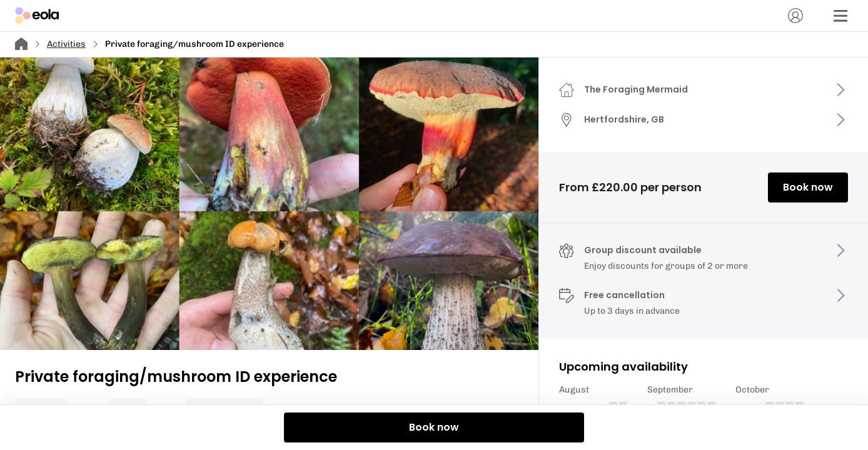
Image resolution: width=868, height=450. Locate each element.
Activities (66, 44)
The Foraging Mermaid (636, 89)
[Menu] (840, 16)
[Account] (795, 16)
